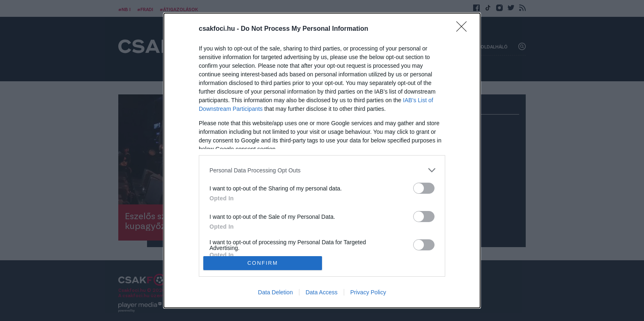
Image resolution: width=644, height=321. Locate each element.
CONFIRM (263, 263)
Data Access (322, 292)
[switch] (424, 188)
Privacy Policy (368, 292)
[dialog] (322, 160)
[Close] (464, 29)
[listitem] (322, 170)
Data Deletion (275, 292)
